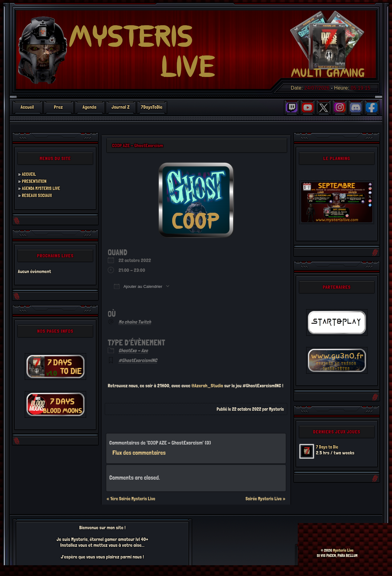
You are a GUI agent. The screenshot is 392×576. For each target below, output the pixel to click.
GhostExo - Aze (133, 350)
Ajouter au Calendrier (138, 286)
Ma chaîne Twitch (135, 322)
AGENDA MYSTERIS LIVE (43, 188)
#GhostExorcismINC (138, 360)
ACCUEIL (30, 174)
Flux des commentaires (139, 453)
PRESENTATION (36, 181)
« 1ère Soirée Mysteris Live (131, 499)
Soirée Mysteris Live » (265, 499)
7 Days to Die (328, 447)
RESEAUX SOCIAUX (39, 195)
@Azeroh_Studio (207, 386)
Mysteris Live (343, 550)
